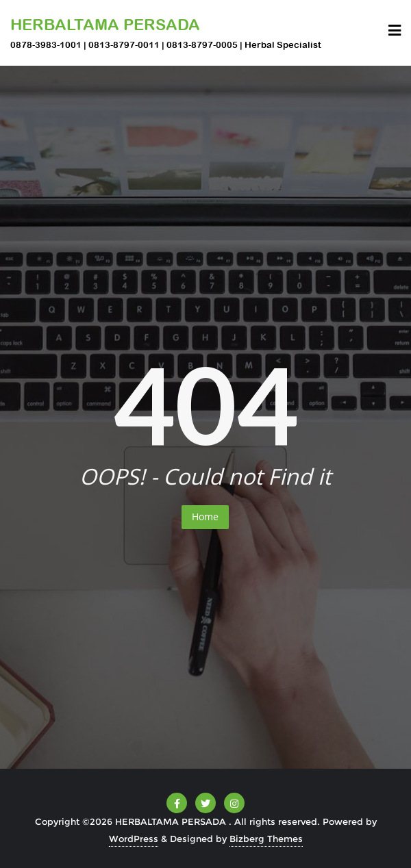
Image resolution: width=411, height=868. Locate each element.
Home (205, 516)
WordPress (134, 839)
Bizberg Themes (266, 839)
